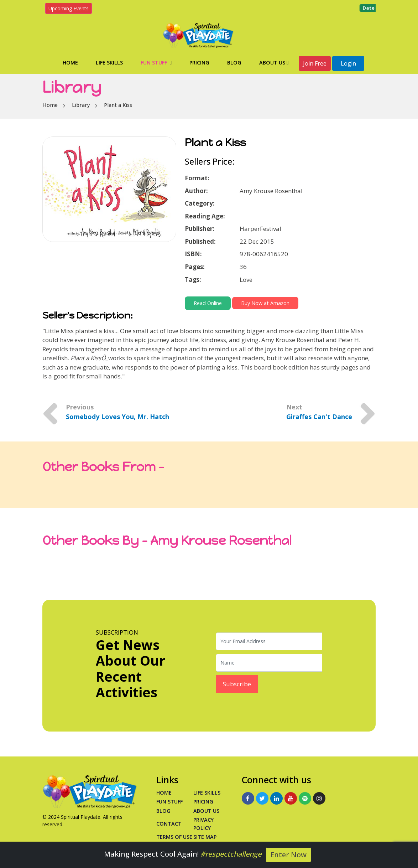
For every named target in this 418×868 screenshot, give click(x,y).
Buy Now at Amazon (265, 303)
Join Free (315, 63)
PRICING (203, 802)
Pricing (199, 63)
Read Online (208, 303)
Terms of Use (174, 837)
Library (81, 105)
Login (348, 63)
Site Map (205, 837)
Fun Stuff (156, 63)
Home (70, 63)
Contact (169, 824)
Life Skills (109, 63)
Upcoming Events (69, 8)
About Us (274, 63)
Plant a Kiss (118, 105)
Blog (234, 63)
